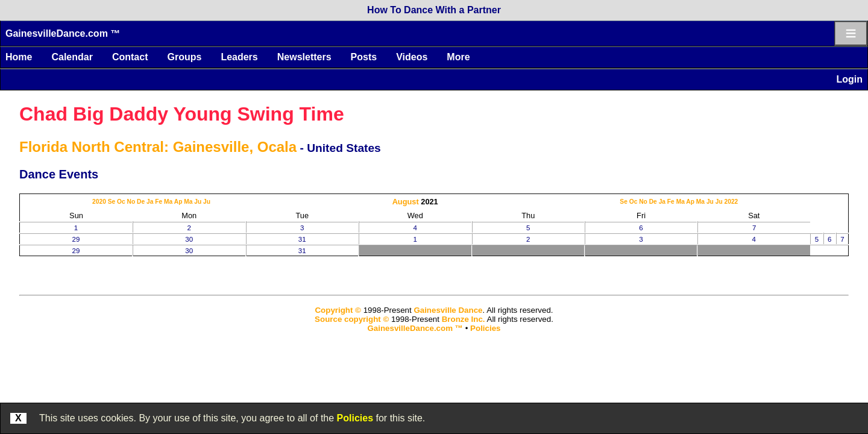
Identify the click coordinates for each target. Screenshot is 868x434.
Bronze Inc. (464, 319)
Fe (159, 202)
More (458, 57)
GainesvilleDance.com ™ (63, 33)
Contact (130, 57)
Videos (412, 57)
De (141, 202)
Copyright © (338, 310)
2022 (731, 202)
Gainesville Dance (448, 310)
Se (112, 202)
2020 (99, 202)
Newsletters (304, 57)
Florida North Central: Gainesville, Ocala (158, 147)
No (131, 202)
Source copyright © (352, 319)
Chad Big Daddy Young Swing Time (182, 114)
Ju (198, 202)
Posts (364, 57)
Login (849, 79)
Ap (178, 202)
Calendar (72, 57)
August (406, 202)
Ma (168, 202)
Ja (150, 202)
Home (19, 57)
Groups (184, 57)
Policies (355, 418)
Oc (121, 202)
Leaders (239, 57)
